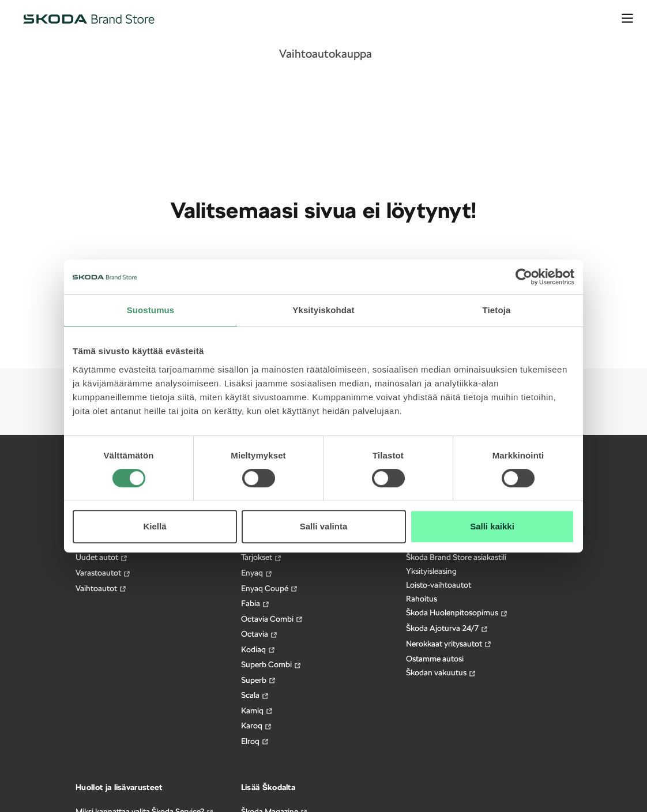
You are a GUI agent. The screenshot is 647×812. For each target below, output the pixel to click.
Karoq (257, 726)
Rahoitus (422, 599)
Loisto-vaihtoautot (439, 585)
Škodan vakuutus (441, 673)
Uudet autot (102, 557)
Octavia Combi (272, 619)
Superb (259, 680)
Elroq (255, 741)
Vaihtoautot (101, 589)
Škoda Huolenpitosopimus (457, 613)
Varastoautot (103, 573)
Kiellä (155, 526)
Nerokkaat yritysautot (449, 644)
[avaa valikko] (627, 18)
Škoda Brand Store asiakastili (456, 557)
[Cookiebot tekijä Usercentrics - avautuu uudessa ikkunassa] (524, 277)
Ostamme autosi (435, 659)
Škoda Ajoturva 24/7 (447, 628)
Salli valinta (324, 526)
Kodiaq (258, 650)
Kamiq (257, 711)
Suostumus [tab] (151, 310)
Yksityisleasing (431, 571)
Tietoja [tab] (497, 310)
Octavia (259, 634)
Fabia (255, 604)
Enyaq (257, 573)
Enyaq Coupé (270, 589)
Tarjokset (262, 557)
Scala (255, 695)
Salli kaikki (492, 526)
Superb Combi (271, 665)
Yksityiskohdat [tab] (323, 310)
